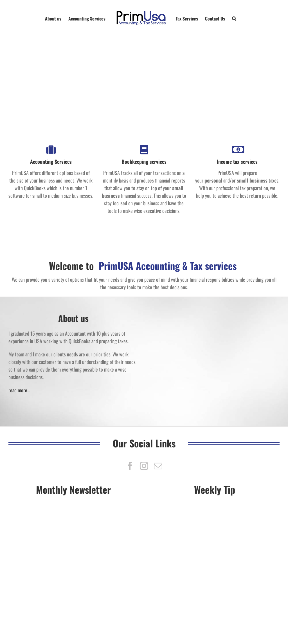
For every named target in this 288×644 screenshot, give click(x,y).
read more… (19, 390)
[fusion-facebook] (130, 466)
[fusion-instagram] (144, 466)
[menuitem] (57, 18)
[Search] (234, 18)
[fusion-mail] (158, 466)
